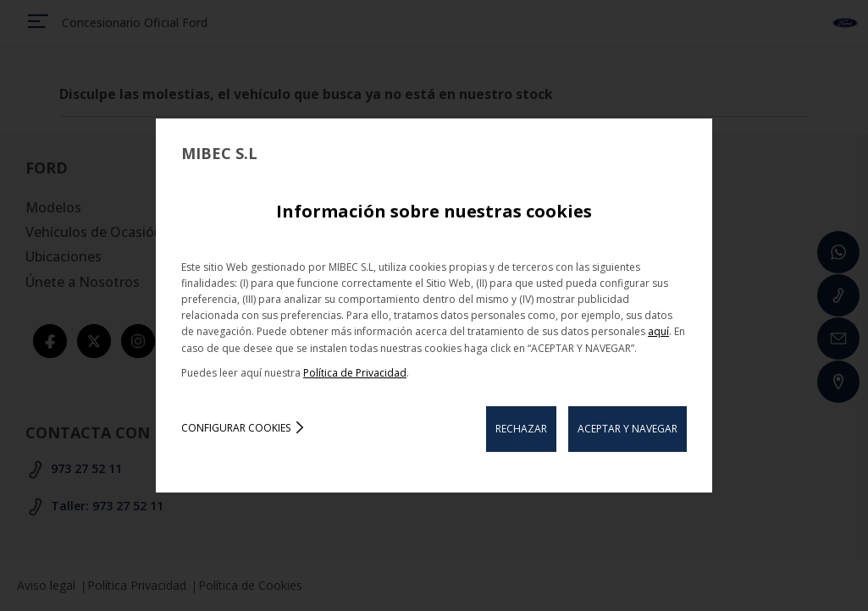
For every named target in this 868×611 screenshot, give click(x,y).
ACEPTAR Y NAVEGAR (628, 429)
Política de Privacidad (355, 373)
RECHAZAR (521, 429)
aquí (658, 331)
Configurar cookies (236, 428)
